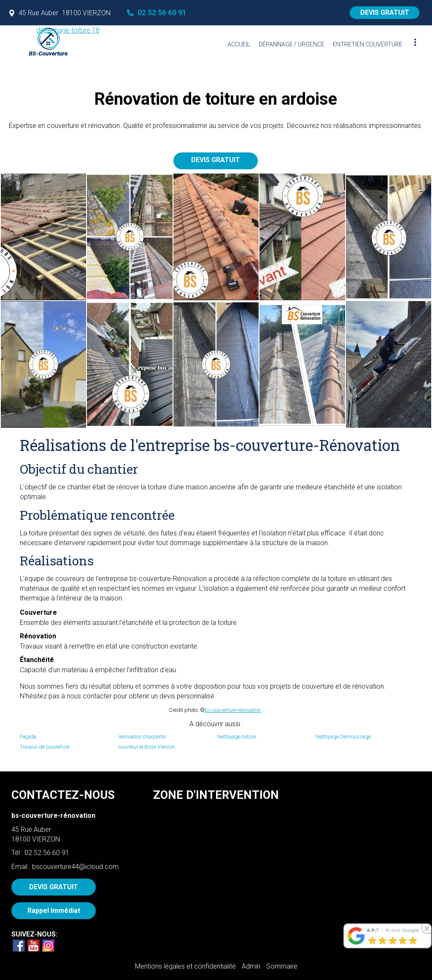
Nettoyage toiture (237, 737)
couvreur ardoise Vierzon (147, 747)
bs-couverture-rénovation (233, 710)
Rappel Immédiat (54, 911)
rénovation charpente (142, 737)
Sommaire (282, 966)
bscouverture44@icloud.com (75, 867)
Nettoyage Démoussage (343, 737)
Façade (28, 737)
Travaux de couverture (45, 747)
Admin (251, 966)
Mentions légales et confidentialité (185, 966)
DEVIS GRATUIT (385, 12)
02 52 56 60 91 (47, 853)
